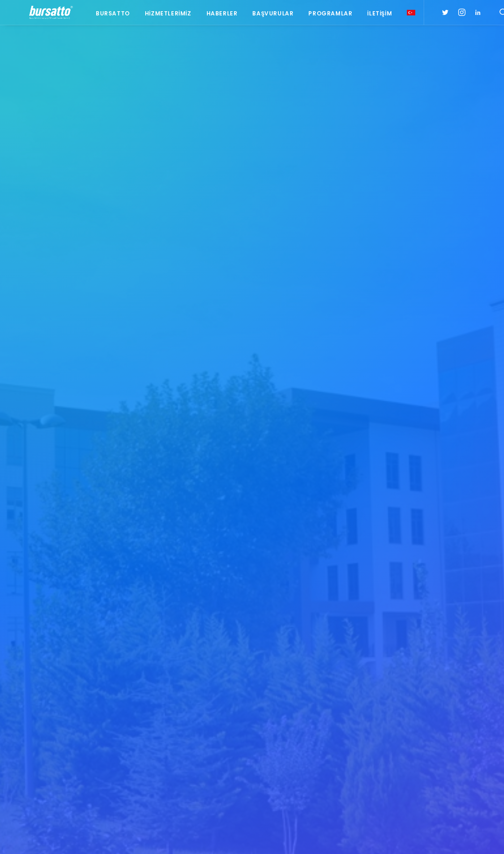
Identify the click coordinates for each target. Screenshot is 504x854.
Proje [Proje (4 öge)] (448, 747)
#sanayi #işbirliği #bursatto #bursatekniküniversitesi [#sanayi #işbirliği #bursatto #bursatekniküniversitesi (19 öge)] (438, 662)
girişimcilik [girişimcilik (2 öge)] (414, 747)
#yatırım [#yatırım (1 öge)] (446, 679)
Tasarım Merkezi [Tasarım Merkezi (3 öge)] (451, 760)
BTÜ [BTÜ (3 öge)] (477, 693)
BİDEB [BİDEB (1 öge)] (442, 706)
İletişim (375, 15)
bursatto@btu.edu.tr (47, 723)
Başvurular (269, 15)
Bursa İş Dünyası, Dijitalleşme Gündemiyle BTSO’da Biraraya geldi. (189, 631)
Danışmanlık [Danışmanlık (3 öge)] (454, 720)
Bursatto (109, 15)
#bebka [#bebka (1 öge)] (408, 619)
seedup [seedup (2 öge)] (408, 760)
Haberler (217, 15)
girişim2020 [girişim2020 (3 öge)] (440, 733)
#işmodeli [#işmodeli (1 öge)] (412, 646)
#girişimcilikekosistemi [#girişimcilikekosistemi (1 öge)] (431, 633)
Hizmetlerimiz (163, 15)
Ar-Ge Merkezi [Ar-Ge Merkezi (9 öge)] (443, 693)
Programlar (326, 15)
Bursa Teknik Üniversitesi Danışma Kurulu (182, 660)
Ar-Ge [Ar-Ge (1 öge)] (406, 693)
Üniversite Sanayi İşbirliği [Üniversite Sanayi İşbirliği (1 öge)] (434, 774)
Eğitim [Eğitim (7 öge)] (407, 733)
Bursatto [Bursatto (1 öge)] (412, 706)
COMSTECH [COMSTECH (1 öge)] (413, 720)
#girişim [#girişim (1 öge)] (438, 619)
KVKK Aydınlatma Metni (48, 836)
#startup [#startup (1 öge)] (412, 679)
